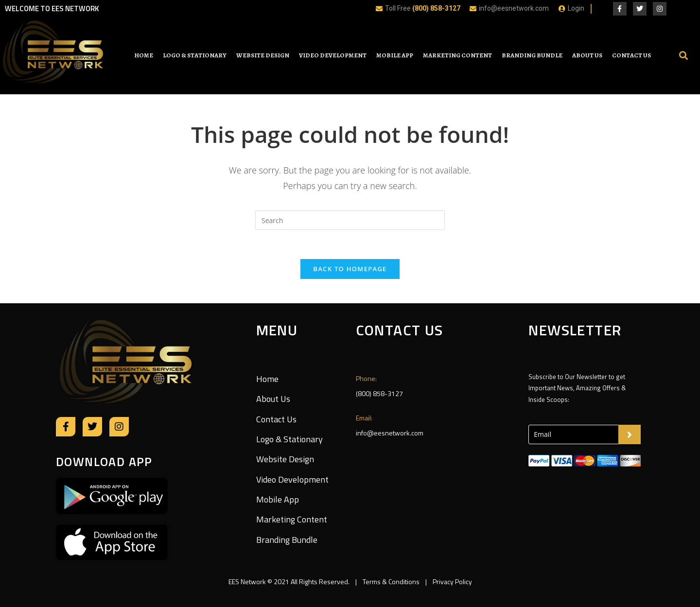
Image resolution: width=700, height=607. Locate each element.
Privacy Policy (452, 581)
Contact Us (631, 55)
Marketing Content (457, 55)
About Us (587, 55)
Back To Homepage (350, 269)
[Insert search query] (350, 220)
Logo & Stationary (195, 55)
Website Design (263, 55)
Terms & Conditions (391, 581)
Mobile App (395, 55)
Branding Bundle (532, 55)
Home (144, 55)
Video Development (333, 55)
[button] (683, 56)
